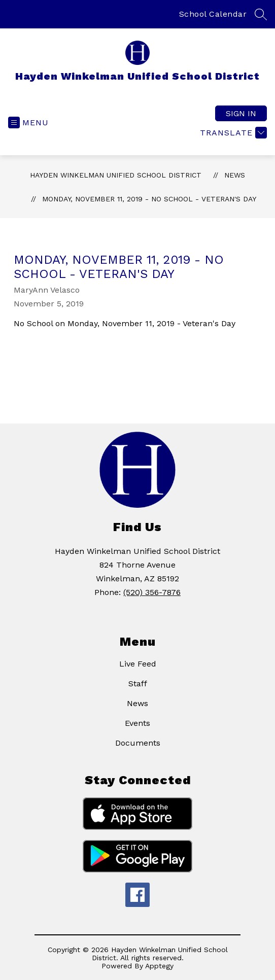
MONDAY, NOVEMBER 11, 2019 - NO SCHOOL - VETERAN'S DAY (149, 199)
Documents (138, 743)
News (235, 175)
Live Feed (138, 664)
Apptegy (159, 966)
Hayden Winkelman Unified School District (116, 175)
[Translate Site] (232, 133)
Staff (138, 684)
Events (137, 723)
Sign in (241, 113)
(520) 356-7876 (152, 592)
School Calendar (213, 14)
